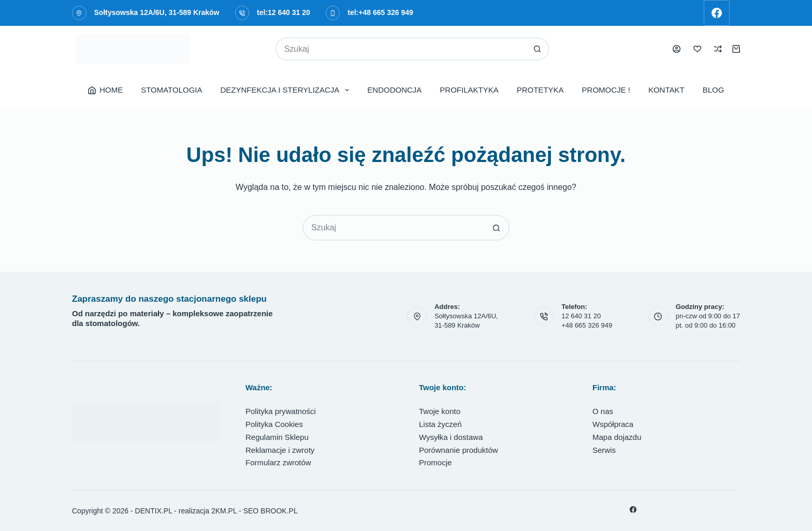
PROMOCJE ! (606, 90)
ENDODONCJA (394, 90)
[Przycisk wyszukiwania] (538, 49)
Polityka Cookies (274, 424)
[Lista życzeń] (697, 49)
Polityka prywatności (281, 411)
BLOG (714, 90)
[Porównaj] (718, 49)
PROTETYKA (540, 90)
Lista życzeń (440, 424)
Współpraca (613, 424)
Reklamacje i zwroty (280, 450)
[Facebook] (717, 13)
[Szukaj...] (401, 49)
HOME (106, 90)
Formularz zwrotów (278, 462)
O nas (603, 411)
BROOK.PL (279, 511)
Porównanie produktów (459, 450)
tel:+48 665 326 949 (380, 12)
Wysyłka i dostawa (451, 437)
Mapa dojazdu (617, 437)
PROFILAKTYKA (469, 90)
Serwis (604, 450)
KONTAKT (666, 90)
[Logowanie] (677, 49)
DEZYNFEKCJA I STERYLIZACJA (287, 90)
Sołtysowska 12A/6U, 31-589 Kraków (157, 12)
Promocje (435, 462)
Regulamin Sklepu (277, 437)
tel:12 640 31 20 (284, 12)
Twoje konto (440, 411)
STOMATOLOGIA (171, 90)
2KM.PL (224, 511)
